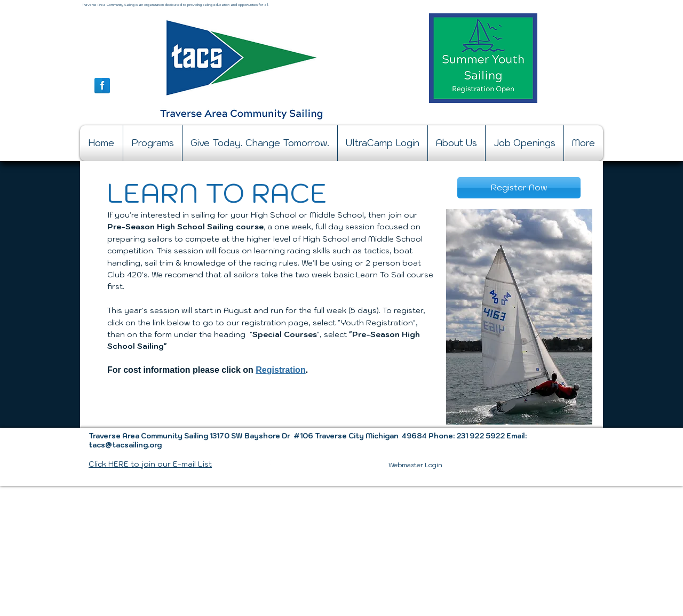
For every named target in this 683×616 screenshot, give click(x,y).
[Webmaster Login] (415, 465)
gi (271, 370)
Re (261, 370)
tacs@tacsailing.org (125, 445)
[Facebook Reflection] (102, 86)
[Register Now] (519, 188)
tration (292, 370)
